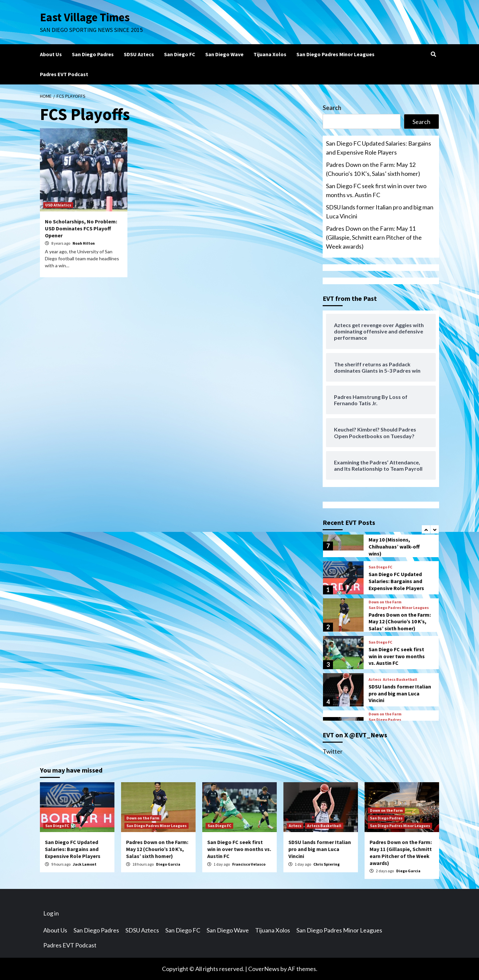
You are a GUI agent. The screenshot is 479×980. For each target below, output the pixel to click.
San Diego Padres (93, 54)
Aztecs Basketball (400, 679)
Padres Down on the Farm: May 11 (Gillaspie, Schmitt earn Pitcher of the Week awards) (374, 237)
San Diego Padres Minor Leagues (335, 54)
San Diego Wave (224, 54)
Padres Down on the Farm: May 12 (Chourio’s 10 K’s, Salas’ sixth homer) (373, 169)
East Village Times (85, 17)
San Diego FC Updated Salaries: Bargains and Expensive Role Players (379, 148)
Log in (51, 913)
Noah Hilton (84, 243)
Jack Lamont (85, 864)
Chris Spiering (326, 864)
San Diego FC (180, 54)
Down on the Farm (385, 602)
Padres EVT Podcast (64, 74)
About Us (51, 54)
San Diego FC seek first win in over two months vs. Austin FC (376, 190)
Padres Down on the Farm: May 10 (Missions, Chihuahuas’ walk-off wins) (400, 543)
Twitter (333, 751)
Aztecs (375, 679)
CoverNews (264, 969)
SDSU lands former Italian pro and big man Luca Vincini (380, 212)
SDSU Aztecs (139, 54)
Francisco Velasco (249, 864)
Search (332, 108)
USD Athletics (58, 205)
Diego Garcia (168, 864)
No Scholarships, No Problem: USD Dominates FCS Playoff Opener (81, 228)
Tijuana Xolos (270, 54)
